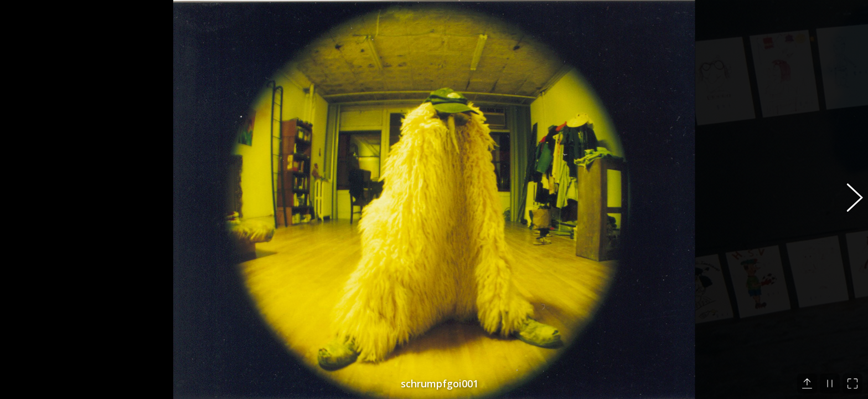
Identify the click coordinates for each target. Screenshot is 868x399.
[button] (849, 199)
